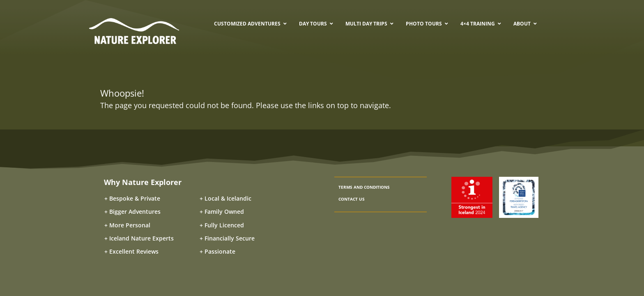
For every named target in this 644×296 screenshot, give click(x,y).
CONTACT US (352, 199)
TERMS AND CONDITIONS (364, 187)
